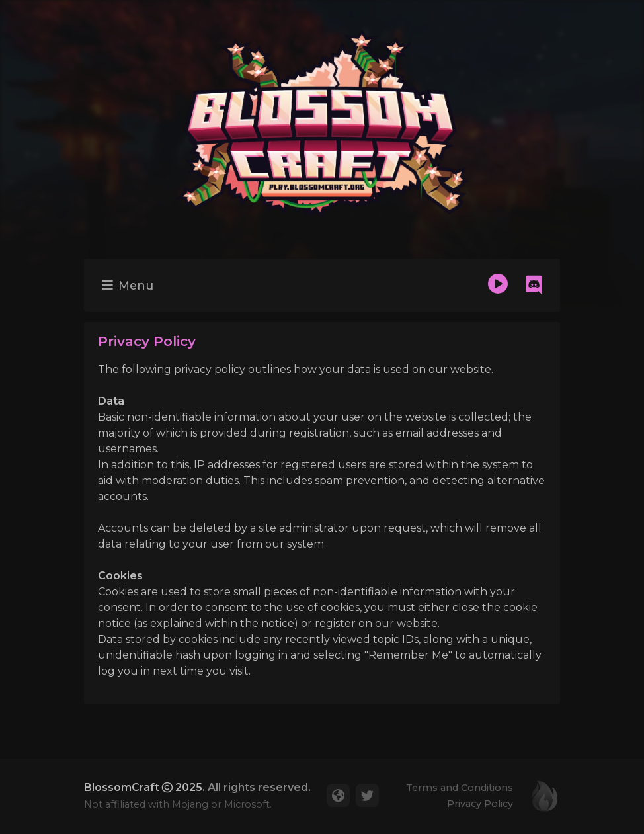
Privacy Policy (480, 804)
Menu (128, 285)
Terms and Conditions (460, 788)
